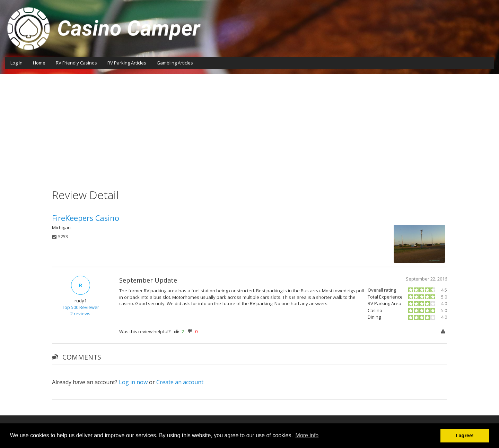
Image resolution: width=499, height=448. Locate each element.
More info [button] (307, 435)
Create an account (180, 382)
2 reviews (80, 313)
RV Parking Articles (127, 63)
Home (39, 63)
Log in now (133, 382)
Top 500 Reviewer (81, 307)
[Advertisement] (249, 126)
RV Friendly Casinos (76, 63)
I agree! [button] (465, 436)
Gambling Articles (175, 63)
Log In (16, 63)
